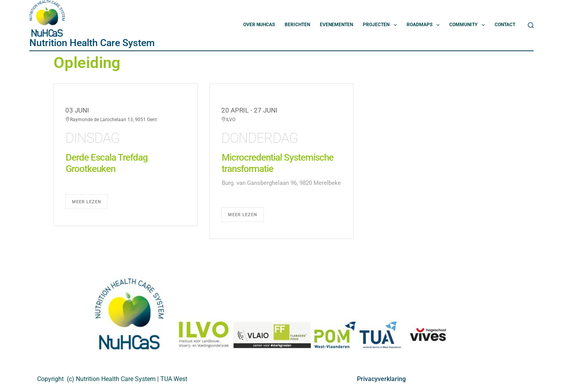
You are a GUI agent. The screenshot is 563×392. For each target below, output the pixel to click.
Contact (505, 25)
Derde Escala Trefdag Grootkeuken (107, 163)
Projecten (381, 25)
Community (468, 25)
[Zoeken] (531, 25)
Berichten (297, 25)
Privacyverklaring (381, 379)
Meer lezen (87, 202)
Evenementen (336, 25)
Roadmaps (425, 25)
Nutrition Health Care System (92, 43)
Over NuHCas (259, 25)
